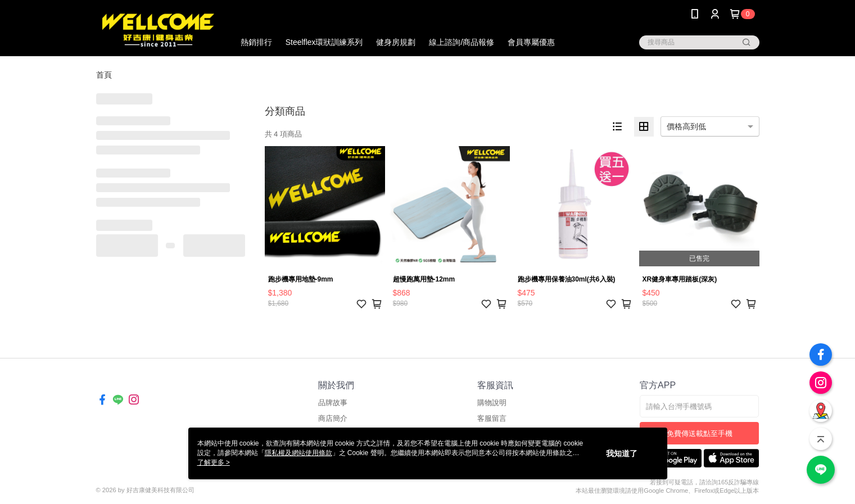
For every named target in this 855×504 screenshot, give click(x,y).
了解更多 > (214, 462)
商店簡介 (333, 418)
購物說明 (492, 403)
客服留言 (492, 418)
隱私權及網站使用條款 (298, 453)
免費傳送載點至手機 (700, 433)
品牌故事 (333, 403)
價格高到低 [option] (686, 126)
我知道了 (622, 453)
